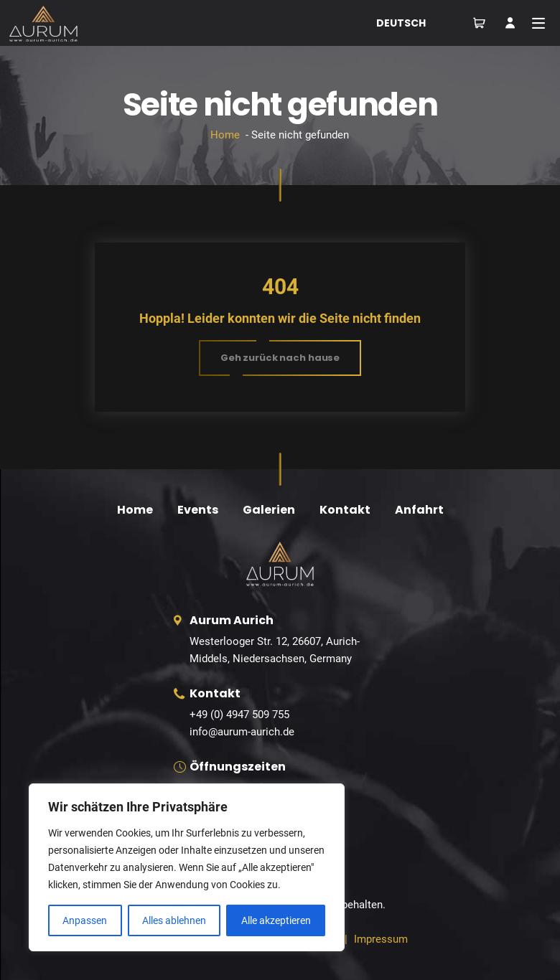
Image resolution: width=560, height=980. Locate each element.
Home (225, 135)
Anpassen (85, 920)
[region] (187, 867)
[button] (280, 358)
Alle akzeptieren (276, 920)
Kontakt (345, 510)
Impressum (381, 939)
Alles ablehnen (174, 920)
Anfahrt (419, 510)
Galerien (269, 510)
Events (198, 510)
